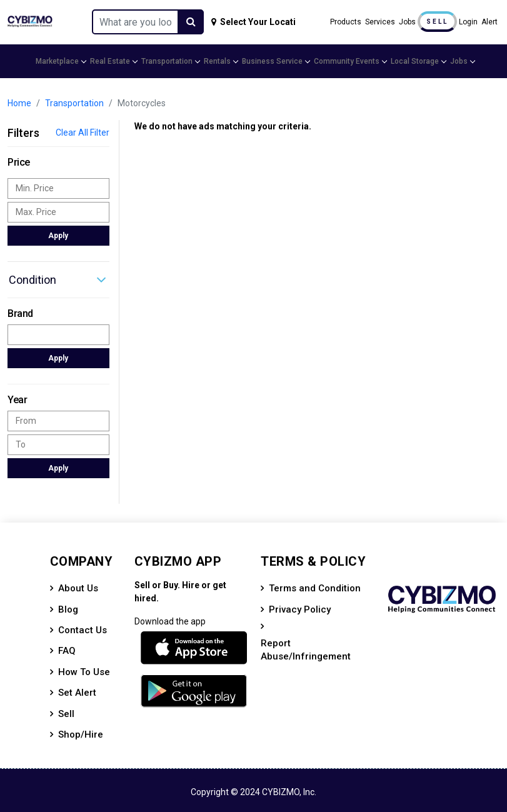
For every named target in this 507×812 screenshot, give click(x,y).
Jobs (407, 22)
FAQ (67, 651)
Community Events (350, 61)
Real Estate (113, 61)
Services (380, 22)
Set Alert (77, 693)
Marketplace (60, 61)
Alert (489, 22)
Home (19, 103)
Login (468, 22)
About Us (78, 588)
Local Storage (418, 61)
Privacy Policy (300, 609)
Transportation (170, 61)
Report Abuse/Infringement (306, 650)
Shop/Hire (81, 734)
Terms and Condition (315, 588)
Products (346, 22)
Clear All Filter (83, 133)
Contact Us (83, 630)
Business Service (275, 61)
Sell (437, 22)
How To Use (84, 672)
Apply (58, 236)
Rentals (220, 61)
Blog (68, 609)
